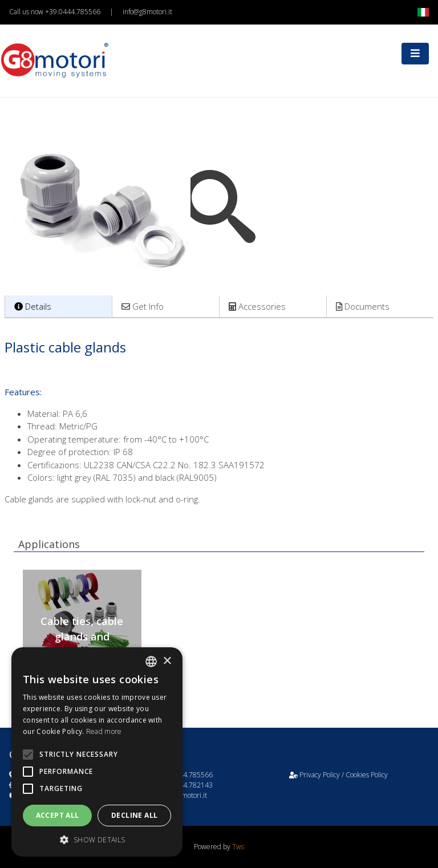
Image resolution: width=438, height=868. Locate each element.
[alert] (97, 752)
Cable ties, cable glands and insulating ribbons (82, 636)
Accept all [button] (58, 815)
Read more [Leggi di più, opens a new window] (104, 731)
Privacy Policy (320, 775)
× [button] (167, 661)
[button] (97, 839)
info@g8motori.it (147, 12)
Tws (238, 847)
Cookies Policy (367, 775)
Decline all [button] (134, 815)
